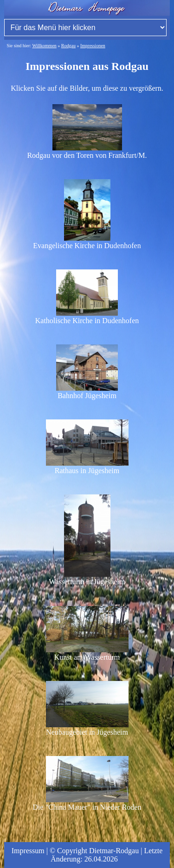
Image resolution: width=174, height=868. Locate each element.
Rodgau (68, 46)
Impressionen (93, 46)
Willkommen (44, 46)
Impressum (28, 851)
